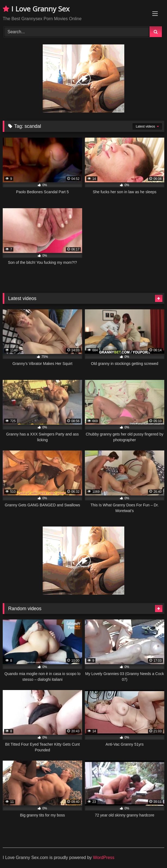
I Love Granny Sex (36, 9)
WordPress (104, 858)
